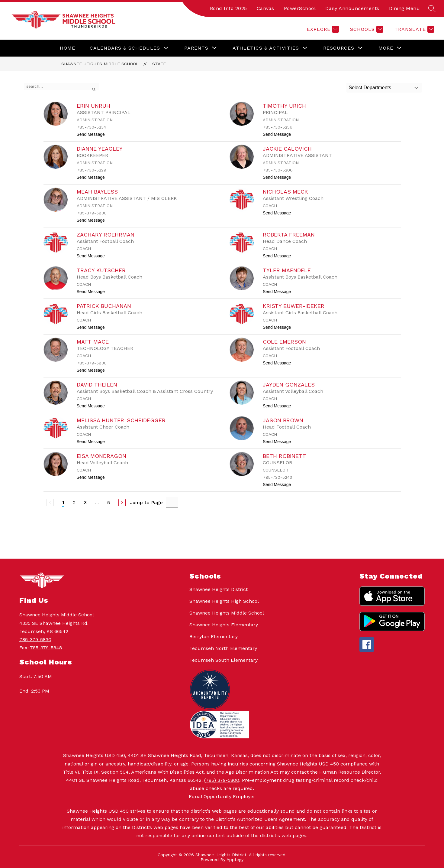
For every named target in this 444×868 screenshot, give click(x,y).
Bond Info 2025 (228, 8)
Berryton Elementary (214, 636)
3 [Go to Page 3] (85, 503)
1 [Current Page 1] (63, 503)
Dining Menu (405, 8)
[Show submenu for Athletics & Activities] (266, 48)
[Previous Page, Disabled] (50, 503)
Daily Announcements (352, 8)
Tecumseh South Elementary (224, 660)
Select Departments (370, 88)
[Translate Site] (414, 29)
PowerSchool (300, 8)
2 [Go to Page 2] (74, 503)
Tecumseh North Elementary (223, 648)
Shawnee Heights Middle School (100, 64)
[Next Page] (122, 503)
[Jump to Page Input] (172, 503)
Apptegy (235, 860)
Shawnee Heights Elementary (224, 625)
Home (68, 48)
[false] (62, 86)
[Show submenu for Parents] (196, 48)
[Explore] (322, 29)
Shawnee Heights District (219, 589)
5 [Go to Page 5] (109, 503)
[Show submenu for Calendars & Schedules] (125, 48)
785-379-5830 (35, 640)
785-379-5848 (46, 648)
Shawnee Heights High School (224, 601)
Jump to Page (146, 503)
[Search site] (432, 8)
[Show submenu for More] (386, 48)
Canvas (265, 8)
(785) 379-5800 (222, 780)
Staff (159, 64)
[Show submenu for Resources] (339, 48)
